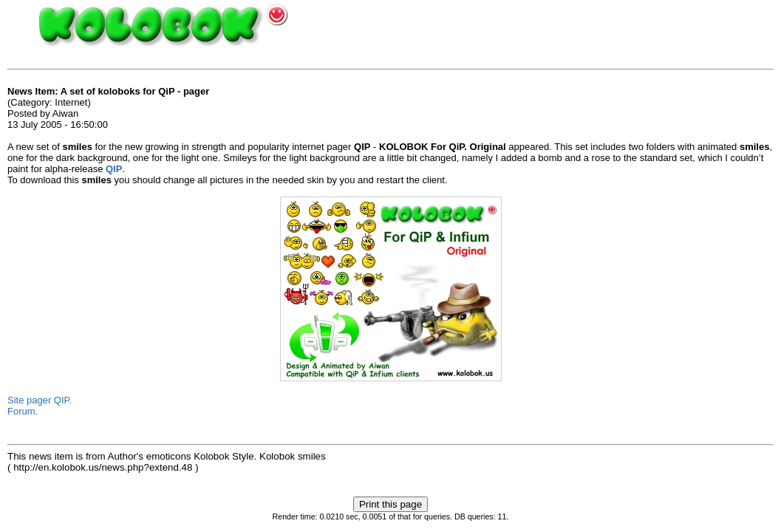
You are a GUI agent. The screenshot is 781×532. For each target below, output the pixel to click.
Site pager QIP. (40, 400)
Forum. (23, 411)
